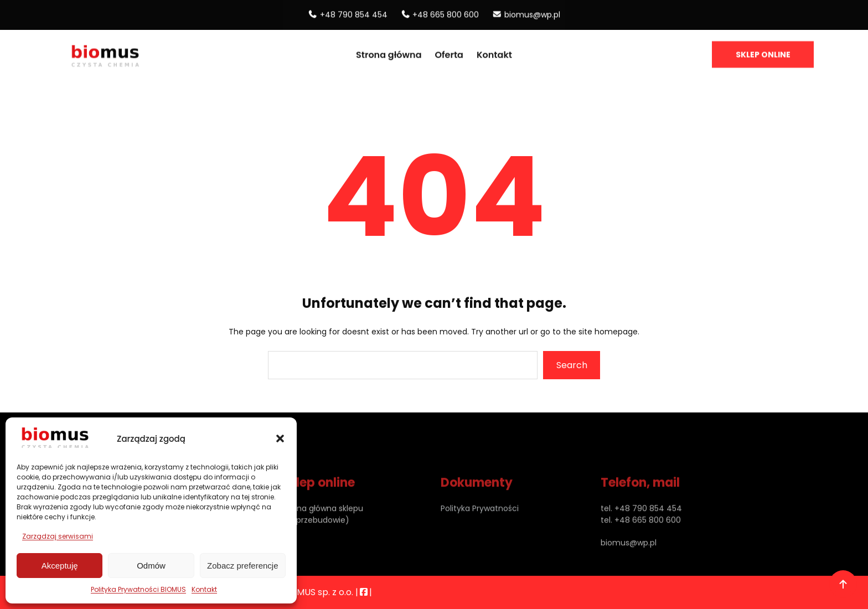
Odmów (151, 566)
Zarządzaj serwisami (58, 536)
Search (572, 365)
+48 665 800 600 (446, 13)
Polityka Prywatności (480, 524)
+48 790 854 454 (354, 13)
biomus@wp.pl (532, 13)
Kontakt (204, 589)
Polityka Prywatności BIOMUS (138, 589)
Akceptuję (60, 566)
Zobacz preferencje (242, 566)
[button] (280, 438)
